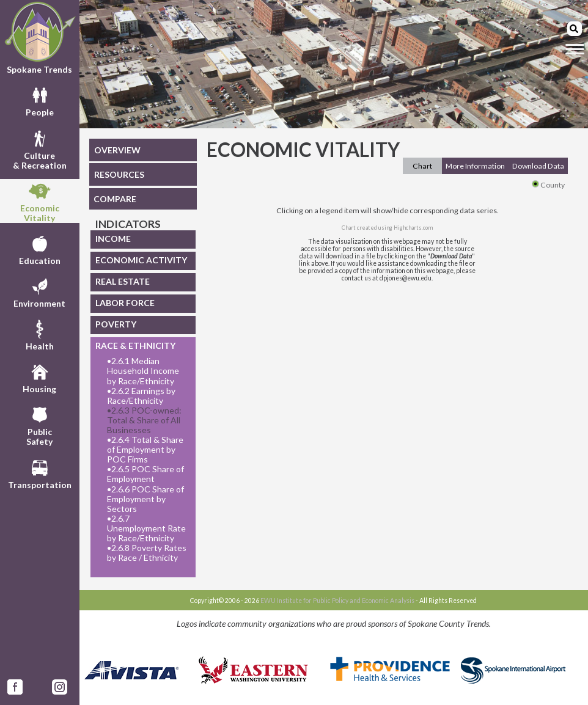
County (548, 185)
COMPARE (115, 199)
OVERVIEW (117, 150)
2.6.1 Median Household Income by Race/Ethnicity (143, 371)
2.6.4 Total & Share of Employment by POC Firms (145, 450)
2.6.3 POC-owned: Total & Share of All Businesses (144, 420)
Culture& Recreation (40, 148)
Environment (39, 291)
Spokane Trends (40, 38)
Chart (422, 166)
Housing (39, 377)
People (40, 100)
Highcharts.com (413, 228)
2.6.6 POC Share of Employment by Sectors (145, 499)
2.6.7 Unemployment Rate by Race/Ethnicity (146, 528)
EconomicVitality (40, 201)
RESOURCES (119, 174)
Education (40, 249)
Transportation (40, 473)
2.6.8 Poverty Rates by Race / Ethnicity (147, 553)
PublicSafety (39, 425)
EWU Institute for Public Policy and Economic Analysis (337, 601)
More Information (475, 166)
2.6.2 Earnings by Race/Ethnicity (141, 396)
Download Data (538, 166)
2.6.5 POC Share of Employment (145, 474)
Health (40, 334)
